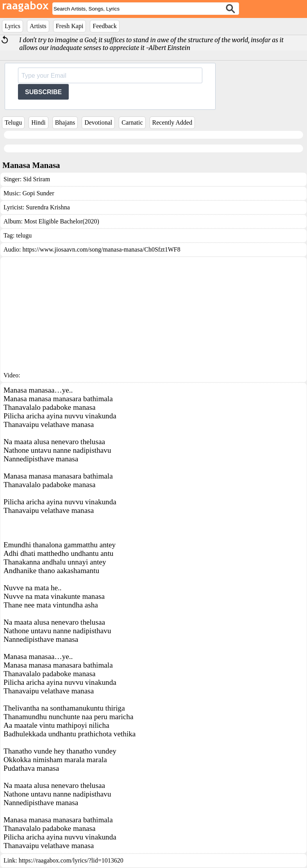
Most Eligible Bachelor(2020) (62, 221)
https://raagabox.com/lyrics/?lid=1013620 (71, 860)
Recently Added (172, 122)
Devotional (98, 122)
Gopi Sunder (38, 193)
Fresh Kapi (70, 26)
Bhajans (65, 122)
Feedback (104, 26)
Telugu (13, 122)
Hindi (38, 122)
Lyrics (12, 26)
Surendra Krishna (48, 207)
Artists (38, 26)
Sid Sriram (37, 179)
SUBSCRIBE (43, 92)
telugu (24, 235)
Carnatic (132, 122)
